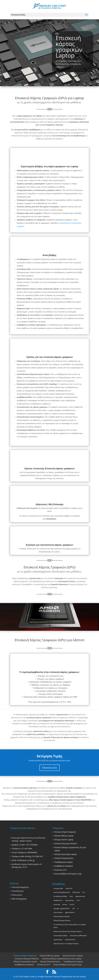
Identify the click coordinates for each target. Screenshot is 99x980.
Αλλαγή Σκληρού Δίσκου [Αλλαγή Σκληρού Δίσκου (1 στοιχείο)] (62, 920)
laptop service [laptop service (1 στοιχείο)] (80, 896)
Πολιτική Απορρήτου (20, 887)
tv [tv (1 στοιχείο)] (78, 908)
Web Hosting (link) (19, 899)
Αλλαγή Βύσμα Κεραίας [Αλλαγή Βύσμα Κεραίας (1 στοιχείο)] (62, 916)
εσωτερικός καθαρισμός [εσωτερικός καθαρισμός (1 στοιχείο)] (78, 936)
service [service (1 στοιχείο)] (65, 904)
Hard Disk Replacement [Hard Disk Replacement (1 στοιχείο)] (62, 892)
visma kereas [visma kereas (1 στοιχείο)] (58, 912)
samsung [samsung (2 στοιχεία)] (57, 904)
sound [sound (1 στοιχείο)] (72, 904)
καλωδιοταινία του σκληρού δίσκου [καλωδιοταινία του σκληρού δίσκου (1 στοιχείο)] (66, 944)
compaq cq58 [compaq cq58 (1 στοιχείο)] (58, 888)
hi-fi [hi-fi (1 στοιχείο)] (83, 892)
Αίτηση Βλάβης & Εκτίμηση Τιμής (68, 874)
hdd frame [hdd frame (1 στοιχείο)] (76, 892)
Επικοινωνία (49, 768)
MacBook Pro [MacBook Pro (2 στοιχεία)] (58, 900)
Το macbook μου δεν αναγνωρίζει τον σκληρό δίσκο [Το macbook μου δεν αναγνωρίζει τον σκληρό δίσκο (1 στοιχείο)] (70, 926)
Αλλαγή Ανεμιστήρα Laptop (65, 854)
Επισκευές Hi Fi (60, 870)
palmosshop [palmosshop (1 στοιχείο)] (70, 900)
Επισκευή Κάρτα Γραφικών (65, 832)
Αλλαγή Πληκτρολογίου (64, 858)
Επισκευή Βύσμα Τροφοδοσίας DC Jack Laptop (62, 959)
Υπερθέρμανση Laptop (64, 862)
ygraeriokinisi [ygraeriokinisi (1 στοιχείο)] (70, 912)
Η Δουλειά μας (18, 891)
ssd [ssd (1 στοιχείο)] (74, 908)
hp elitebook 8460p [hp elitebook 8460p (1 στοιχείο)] (60, 896)
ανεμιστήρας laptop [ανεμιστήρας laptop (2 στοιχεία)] (60, 936)
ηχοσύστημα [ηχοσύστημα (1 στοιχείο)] (58, 940)
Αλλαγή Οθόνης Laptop (64, 836)
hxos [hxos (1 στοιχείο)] (71, 896)
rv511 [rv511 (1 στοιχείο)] (78, 900)
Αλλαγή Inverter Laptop (64, 840)
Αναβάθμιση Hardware (64, 866)
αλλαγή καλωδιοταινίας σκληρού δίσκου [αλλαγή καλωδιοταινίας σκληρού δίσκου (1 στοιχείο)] (68, 931)
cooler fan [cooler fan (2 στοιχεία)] (69, 888)
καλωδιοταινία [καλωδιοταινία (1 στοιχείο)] (70, 940)
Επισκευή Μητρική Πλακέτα (66, 843)
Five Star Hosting (79, 977)
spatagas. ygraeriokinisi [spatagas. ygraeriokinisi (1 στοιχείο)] (62, 908)
